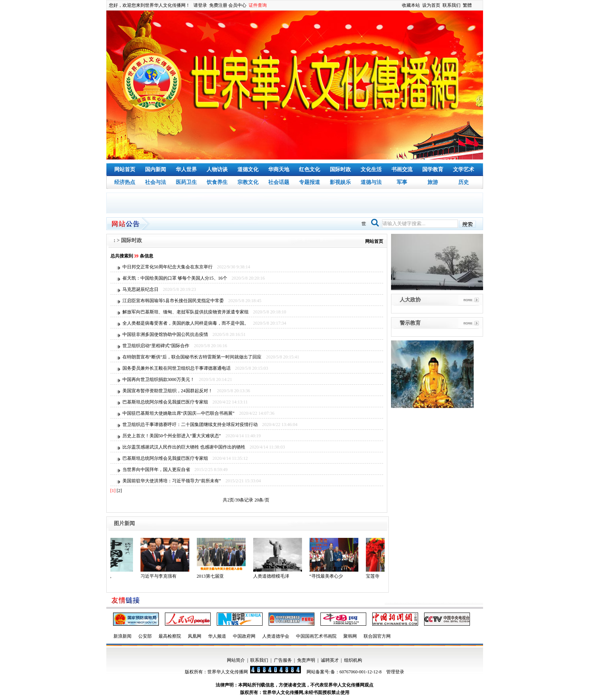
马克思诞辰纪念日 (140, 289)
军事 (402, 182)
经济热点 (125, 182)
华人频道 (217, 636)
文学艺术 (464, 169)
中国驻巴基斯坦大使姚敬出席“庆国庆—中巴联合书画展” (179, 413)
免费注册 (218, 5)
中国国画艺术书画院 (316, 636)
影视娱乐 (340, 182)
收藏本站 (411, 5)
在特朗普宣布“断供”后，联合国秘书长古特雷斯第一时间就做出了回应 (192, 357)
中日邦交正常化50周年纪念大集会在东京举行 (168, 267)
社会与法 (156, 182)
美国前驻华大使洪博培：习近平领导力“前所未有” (172, 481)
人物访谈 (217, 169)
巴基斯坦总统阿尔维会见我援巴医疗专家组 (165, 402)
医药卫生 (186, 182)
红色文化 (310, 169)
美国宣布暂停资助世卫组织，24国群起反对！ (168, 391)
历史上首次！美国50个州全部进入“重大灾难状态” (172, 436)
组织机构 (353, 660)
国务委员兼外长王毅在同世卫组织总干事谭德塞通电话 (177, 368)
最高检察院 (170, 636)
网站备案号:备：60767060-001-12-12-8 (344, 672)
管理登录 (395, 672)
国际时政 (340, 169)
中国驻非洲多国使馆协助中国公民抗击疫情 (165, 334)
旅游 (433, 182)
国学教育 (433, 169)
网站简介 (236, 660)
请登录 (200, 5)
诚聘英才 (330, 660)
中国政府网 (244, 636)
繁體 (467, 5)
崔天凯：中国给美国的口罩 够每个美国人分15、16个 (175, 278)
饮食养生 (217, 182)
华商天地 (279, 169)
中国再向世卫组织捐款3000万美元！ (159, 379)
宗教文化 (248, 182)
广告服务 (283, 660)
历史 (464, 182)
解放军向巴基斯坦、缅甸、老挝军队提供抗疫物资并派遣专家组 (186, 312)
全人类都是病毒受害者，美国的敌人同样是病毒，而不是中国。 (186, 323)
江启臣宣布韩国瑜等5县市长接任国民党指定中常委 (173, 301)
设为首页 (431, 5)
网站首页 (125, 169)
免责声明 (306, 660)
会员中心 (237, 5)
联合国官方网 (377, 636)
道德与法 (371, 182)
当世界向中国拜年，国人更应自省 (156, 470)
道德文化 (248, 169)
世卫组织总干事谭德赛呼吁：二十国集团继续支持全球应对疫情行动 (190, 425)
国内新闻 (156, 169)
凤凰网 (195, 636)
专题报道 (310, 182)
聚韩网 (350, 636)
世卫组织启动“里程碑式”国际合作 (156, 346)
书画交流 (402, 169)
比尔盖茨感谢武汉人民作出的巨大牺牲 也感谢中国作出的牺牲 (184, 447)
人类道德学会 (276, 636)
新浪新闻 (122, 636)
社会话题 (279, 182)
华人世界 (186, 169)
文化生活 (371, 169)
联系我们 (452, 5)
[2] (119, 491)
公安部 (145, 636)
